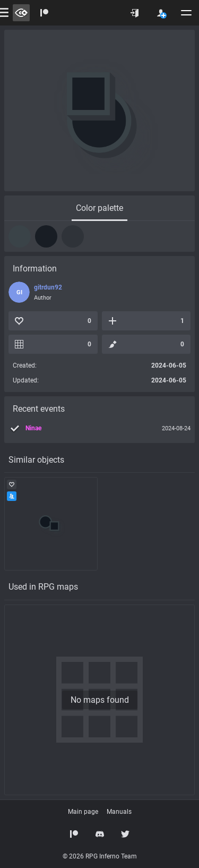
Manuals (119, 812)
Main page (83, 812)
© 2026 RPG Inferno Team (100, 856)
